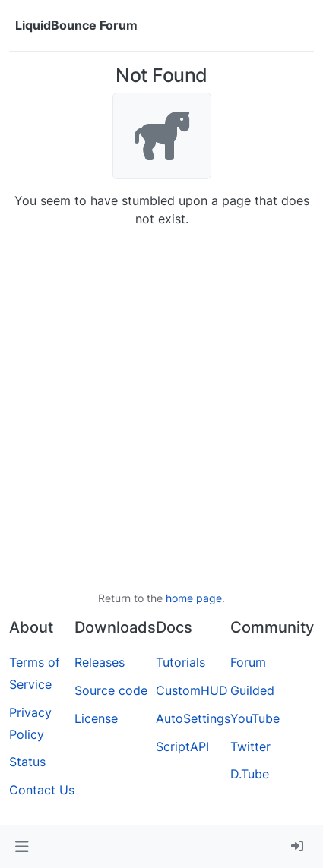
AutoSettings (193, 718)
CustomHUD (192, 690)
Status (27, 762)
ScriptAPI (182, 746)
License (96, 718)
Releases (100, 662)
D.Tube (250, 774)
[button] (22, 847)
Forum (248, 662)
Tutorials (180, 662)
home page (194, 598)
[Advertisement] (161, 409)
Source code (111, 690)
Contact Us (42, 790)
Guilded (252, 690)
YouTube (255, 718)
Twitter (250, 746)
